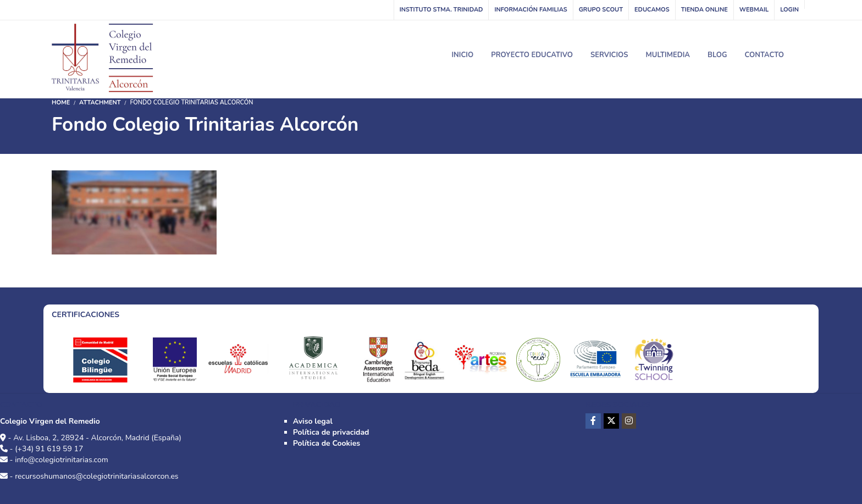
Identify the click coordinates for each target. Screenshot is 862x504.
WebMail (754, 10)
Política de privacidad (331, 432)
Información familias (531, 10)
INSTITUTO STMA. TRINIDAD (441, 10)
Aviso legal (313, 421)
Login (789, 10)
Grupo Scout (601, 10)
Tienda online (704, 10)
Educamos (652, 10)
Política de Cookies (327, 443)
